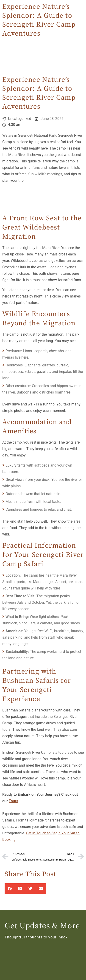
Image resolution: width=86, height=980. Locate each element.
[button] (10, 888)
